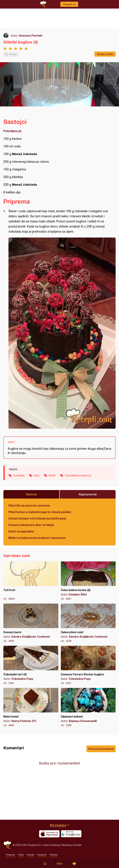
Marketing (67, 845)
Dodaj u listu (105, 54)
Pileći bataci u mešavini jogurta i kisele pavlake (40, 512)
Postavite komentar (101, 749)
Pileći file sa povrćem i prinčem (29, 505)
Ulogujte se (69, 4)
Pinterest (54, 855)
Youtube (31, 855)
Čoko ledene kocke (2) (88, 581)
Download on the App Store (49, 834)
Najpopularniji (88, 494)
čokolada (19, 475)
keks (37, 475)
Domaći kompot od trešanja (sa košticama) (37, 518)
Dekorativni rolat (88, 623)
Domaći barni (31, 623)
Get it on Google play (71, 834)
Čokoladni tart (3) (31, 665)
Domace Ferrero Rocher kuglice (88, 665)
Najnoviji (31, 494)
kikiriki (52, 475)
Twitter (21, 855)
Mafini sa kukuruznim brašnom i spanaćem (37, 538)
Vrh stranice (58, 825)
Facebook (10, 855)
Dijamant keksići (88, 707)
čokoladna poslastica (78, 475)
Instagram (42, 855)
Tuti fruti (31, 581)
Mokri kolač (31, 707)
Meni (60, 864)
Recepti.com (7, 845)
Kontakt (78, 845)
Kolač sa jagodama (21, 531)
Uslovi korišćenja (51, 845)
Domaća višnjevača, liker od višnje (31, 525)
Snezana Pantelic (31, 35)
